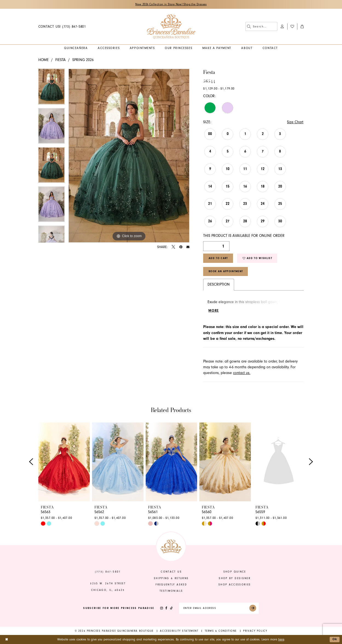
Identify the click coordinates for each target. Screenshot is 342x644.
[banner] (171, 26)
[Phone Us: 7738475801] (62, 26)
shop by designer (235, 578)
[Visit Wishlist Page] (292, 26)
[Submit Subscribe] (253, 608)
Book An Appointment (226, 272)
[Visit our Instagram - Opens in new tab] (162, 608)
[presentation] (64, 462)
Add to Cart (218, 258)
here (281, 639)
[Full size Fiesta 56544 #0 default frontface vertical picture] (129, 156)
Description (219, 284)
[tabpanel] (52, 88)
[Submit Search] (249, 26)
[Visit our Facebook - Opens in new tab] (166, 608)
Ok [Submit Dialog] (335, 639)
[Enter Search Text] (261, 26)
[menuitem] (62, 26)
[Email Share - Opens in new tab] (188, 247)
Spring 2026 (83, 60)
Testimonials (171, 591)
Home (44, 60)
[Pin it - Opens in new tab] (181, 247)
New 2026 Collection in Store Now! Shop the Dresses (171, 4)
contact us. (242, 373)
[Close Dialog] (6, 639)
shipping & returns (171, 578)
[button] (282, 26)
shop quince (235, 572)
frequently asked (171, 585)
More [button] (214, 311)
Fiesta (61, 60)
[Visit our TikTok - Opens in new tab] (171, 608)
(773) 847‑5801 (108, 572)
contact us (171, 572)
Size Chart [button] (295, 122)
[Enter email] (219, 608)
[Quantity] (216, 246)
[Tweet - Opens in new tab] (173, 247)
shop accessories (235, 585)
